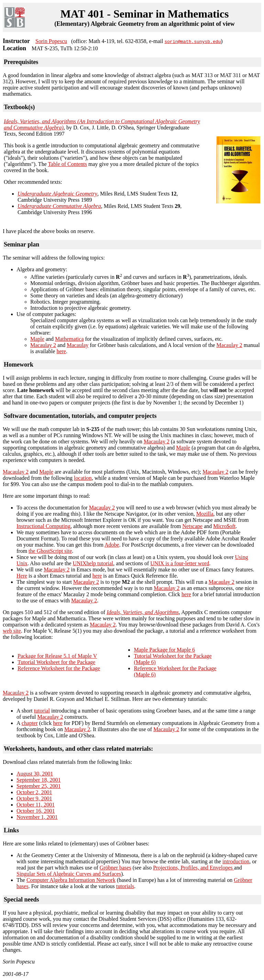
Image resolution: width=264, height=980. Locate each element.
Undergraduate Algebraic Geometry (57, 194)
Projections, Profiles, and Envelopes (194, 868)
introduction (236, 861)
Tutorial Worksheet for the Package (56, 662)
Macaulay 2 (43, 345)
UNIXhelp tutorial (93, 563)
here (61, 351)
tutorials (125, 886)
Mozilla (205, 514)
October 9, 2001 (34, 798)
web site (12, 631)
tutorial (42, 711)
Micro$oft (224, 526)
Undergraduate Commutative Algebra (59, 206)
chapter (30, 723)
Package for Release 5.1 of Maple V (57, 656)
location (83, 478)
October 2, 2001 (34, 792)
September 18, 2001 (38, 780)
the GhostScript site (50, 551)
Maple (37, 339)
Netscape (193, 526)
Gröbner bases (115, 868)
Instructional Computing (43, 526)
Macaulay (78, 345)
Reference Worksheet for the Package (59, 668)
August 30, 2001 (35, 774)
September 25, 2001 (38, 786)
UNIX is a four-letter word (180, 563)
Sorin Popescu (51, 41)
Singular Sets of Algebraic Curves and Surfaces (69, 874)
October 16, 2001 (36, 811)
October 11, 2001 (36, 805)
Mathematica (69, 339)
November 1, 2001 (37, 817)
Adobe (112, 545)
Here (22, 576)
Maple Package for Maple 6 (164, 650)
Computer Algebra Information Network (71, 880)
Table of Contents (67, 164)
